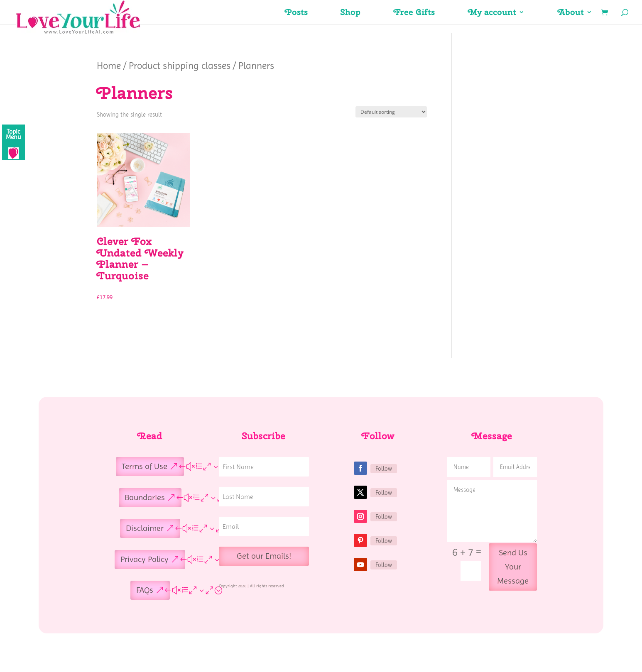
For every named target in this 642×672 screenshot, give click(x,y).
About (571, 13)
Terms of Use (145, 466)
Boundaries (145, 497)
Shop (351, 13)
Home (109, 66)
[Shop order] (391, 112)
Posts (296, 13)
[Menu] (13, 142)
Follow (384, 469)
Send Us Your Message (513, 567)
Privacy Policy (145, 559)
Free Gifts (414, 13)
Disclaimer (145, 528)
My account (492, 13)
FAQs (145, 590)
